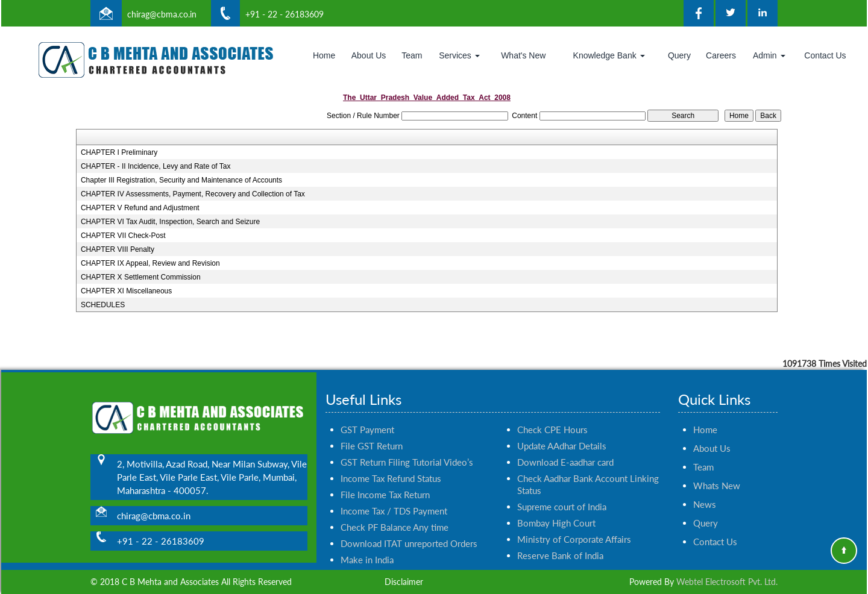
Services (459, 55)
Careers (721, 55)
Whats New (717, 475)
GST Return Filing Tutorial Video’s (407, 451)
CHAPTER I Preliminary (119, 152)
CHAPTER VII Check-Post (123, 236)
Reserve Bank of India (560, 545)
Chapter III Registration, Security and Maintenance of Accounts (181, 180)
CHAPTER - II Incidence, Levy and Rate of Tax (156, 166)
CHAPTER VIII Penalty (118, 249)
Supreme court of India (562, 496)
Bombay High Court (556, 512)
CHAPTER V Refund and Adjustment (140, 208)
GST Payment (367, 419)
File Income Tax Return (385, 484)
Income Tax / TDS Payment (394, 500)
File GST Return (372, 435)
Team (412, 55)
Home (324, 55)
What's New (523, 55)
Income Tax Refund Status (391, 467)
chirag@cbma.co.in (162, 14)
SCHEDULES (103, 305)
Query (679, 55)
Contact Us (825, 55)
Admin (769, 55)
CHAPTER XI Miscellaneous (126, 291)
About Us (369, 55)
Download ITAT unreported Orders (409, 533)
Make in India (367, 549)
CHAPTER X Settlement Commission (141, 277)
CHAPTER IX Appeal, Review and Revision (150, 263)
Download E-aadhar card (565, 451)
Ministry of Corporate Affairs (574, 528)
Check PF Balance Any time (395, 516)
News (705, 493)
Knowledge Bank (609, 55)
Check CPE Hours (552, 419)
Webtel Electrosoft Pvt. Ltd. (727, 582)
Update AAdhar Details (562, 435)
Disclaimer (404, 582)
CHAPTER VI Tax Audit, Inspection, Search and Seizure (170, 222)
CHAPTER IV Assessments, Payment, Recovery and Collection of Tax (193, 194)
